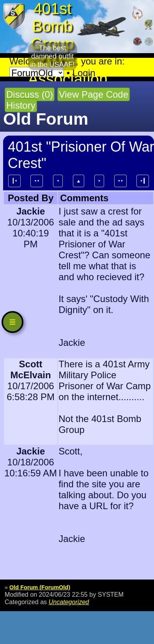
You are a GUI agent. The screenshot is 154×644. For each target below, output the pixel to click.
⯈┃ (143, 181)
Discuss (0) (30, 94)
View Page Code (94, 94)
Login (84, 73)
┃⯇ (14, 181)
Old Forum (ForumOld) (40, 587)
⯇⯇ (37, 181)
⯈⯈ (120, 181)
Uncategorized (69, 602)
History (21, 105)
